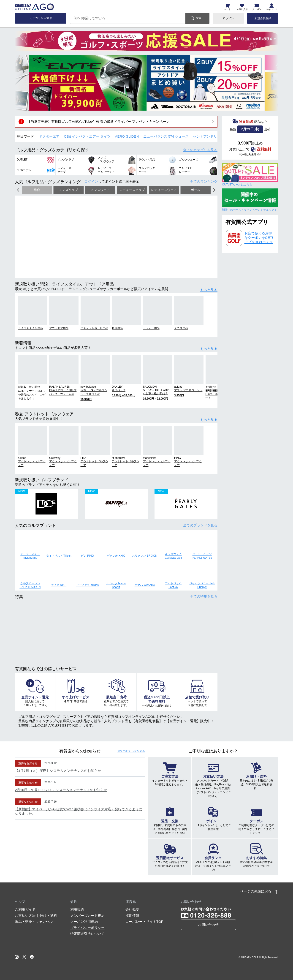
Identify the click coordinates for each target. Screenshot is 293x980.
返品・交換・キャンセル (34, 921)
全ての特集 (204, 596)
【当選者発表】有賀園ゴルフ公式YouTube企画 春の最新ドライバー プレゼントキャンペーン (98, 121)
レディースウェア (164, 190)
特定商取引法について (87, 934)
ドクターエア (49, 136)
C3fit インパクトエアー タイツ (87, 136)
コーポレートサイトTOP (144, 921)
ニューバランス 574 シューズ (166, 136)
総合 (37, 190)
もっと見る (209, 290)
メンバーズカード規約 (87, 916)
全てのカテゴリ (200, 150)
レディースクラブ (132, 190)
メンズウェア (100, 190)
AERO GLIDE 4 (127, 136)
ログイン (228, 18)
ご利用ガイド (25, 909)
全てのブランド (200, 525)
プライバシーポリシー (87, 928)
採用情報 (132, 916)
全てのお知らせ (131, 751)
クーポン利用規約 (84, 921)
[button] (22, 83)
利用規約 (77, 909)
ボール (195, 190)
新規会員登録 (263, 18)
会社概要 (132, 909)
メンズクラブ (68, 190)
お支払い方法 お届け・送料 (36, 916)
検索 (198, 18)
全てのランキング (204, 181)
